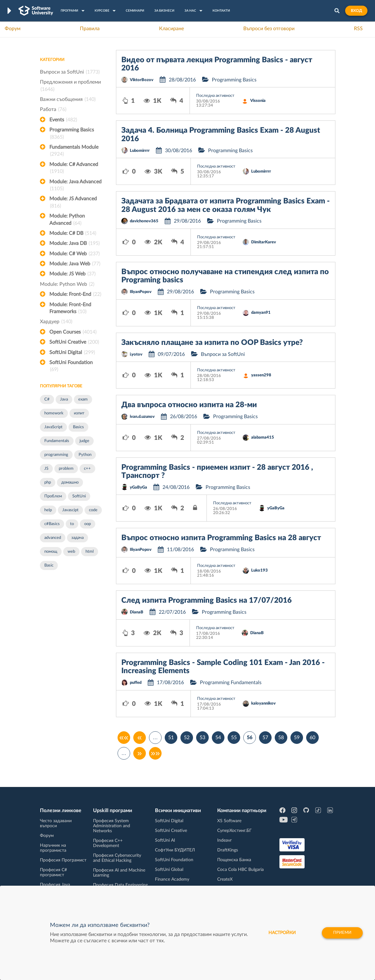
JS (46, 469)
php (48, 482)
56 (250, 738)
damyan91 (261, 313)
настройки (279, 933)
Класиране (171, 29)
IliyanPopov (141, 292)
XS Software (229, 821)
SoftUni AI (165, 840)
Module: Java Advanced (75, 186)
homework (54, 413)
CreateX (225, 879)
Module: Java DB (74, 243)
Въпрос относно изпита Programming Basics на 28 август (221, 538)
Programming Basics (72, 134)
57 (265, 738)
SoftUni (79, 496)
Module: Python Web (67, 284)
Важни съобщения (68, 99)
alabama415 (263, 437)
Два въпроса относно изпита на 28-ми (189, 405)
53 (202, 738)
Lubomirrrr (140, 151)
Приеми (342, 933)
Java (64, 399)
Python (85, 455)
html (90, 552)
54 (218, 738)
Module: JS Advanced (73, 203)
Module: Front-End (75, 294)
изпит (79, 413)
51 (171, 738)
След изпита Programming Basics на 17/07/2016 (207, 601)
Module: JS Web (72, 274)
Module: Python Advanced (67, 220)
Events (63, 120)
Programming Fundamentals (231, 683)
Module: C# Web (74, 254)
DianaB (137, 612)
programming (56, 455)
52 (187, 738)
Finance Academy (172, 879)
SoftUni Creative (74, 342)
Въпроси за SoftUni (70, 72)
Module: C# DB (73, 233)
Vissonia (258, 101)
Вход (356, 11)
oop (88, 524)
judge (84, 441)
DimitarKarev (264, 242)
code (93, 510)
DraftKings (228, 850)
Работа (53, 109)
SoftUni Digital (72, 352)
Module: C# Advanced (74, 169)
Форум (13, 29)
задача (77, 538)
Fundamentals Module (74, 151)
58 (281, 738)
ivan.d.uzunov (142, 417)
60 (312, 738)
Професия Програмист (63, 860)
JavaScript (53, 427)
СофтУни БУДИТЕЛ (175, 850)
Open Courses (73, 332)
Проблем (53, 496)
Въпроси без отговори (269, 29)
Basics (78, 427)
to (72, 524)
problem (66, 469)
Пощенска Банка (234, 860)
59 (297, 738)
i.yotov (136, 354)
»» (155, 753)
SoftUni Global (169, 870)
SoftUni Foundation (71, 367)
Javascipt (70, 510)
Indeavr (224, 840)
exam (83, 399)
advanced (53, 538)
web (71, 552)
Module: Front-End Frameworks (70, 309)
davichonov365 (144, 221)
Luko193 (259, 570)
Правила (90, 29)
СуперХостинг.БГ (234, 831)
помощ (51, 552)
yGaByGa (138, 487)
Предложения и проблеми (70, 86)
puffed (136, 683)
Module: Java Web (75, 264)
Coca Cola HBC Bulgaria (240, 870)
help (48, 510)
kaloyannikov (263, 703)
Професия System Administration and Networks (112, 826)
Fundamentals (57, 441)
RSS (358, 29)
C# (47, 399)
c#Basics (52, 524)
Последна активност (215, 96)
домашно (70, 482)
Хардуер (56, 322)
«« (124, 738)
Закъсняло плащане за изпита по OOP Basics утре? (212, 343)
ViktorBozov (142, 80)
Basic (49, 565)
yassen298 (261, 375)
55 (234, 738)
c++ (87, 469)
